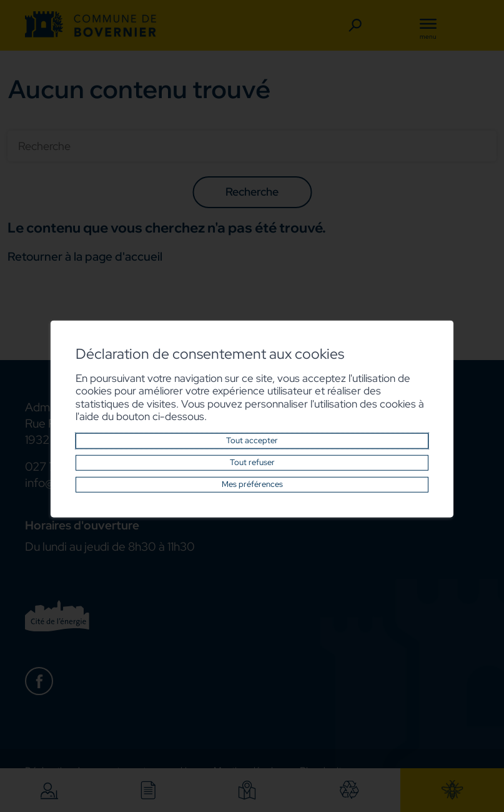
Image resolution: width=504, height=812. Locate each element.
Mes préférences (252, 484)
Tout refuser (252, 462)
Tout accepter (252, 440)
